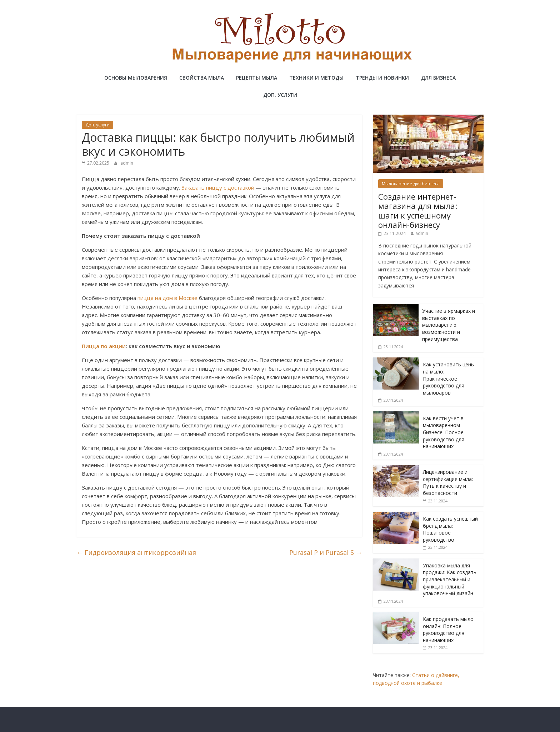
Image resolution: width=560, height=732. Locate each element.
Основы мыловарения (136, 78)
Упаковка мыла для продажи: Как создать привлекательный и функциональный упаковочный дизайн (450, 579)
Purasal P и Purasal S (326, 552)
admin (127, 163)
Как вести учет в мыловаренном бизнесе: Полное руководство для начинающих (444, 432)
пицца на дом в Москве (167, 298)
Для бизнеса (438, 78)
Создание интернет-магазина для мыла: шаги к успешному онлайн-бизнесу (418, 210)
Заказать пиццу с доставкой (218, 187)
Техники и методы (316, 78)
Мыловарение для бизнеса (411, 184)
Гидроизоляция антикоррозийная (136, 552)
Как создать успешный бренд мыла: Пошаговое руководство (450, 529)
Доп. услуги (280, 95)
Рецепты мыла (257, 78)
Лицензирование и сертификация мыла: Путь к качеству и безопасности (448, 482)
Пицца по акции (104, 346)
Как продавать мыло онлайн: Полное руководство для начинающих (448, 630)
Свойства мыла (202, 78)
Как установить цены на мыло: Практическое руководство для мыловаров (449, 378)
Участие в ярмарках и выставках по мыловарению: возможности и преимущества (449, 325)
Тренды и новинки (382, 78)
